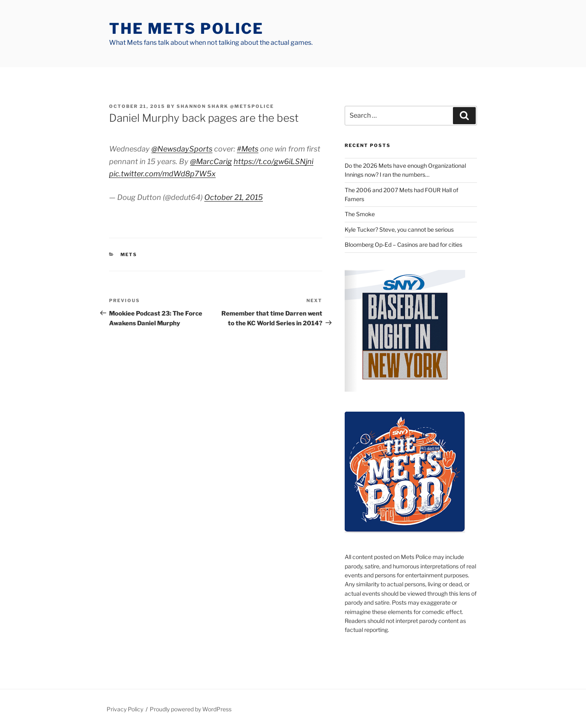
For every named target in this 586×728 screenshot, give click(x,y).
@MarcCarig (211, 161)
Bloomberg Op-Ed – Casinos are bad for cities (403, 244)
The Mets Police (186, 29)
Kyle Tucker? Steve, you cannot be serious (399, 229)
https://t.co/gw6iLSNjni (273, 161)
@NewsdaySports (182, 149)
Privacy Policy (125, 709)
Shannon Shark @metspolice (225, 106)
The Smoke (360, 214)
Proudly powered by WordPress (191, 709)
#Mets (248, 149)
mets (129, 254)
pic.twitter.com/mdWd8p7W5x (162, 174)
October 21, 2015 (234, 197)
